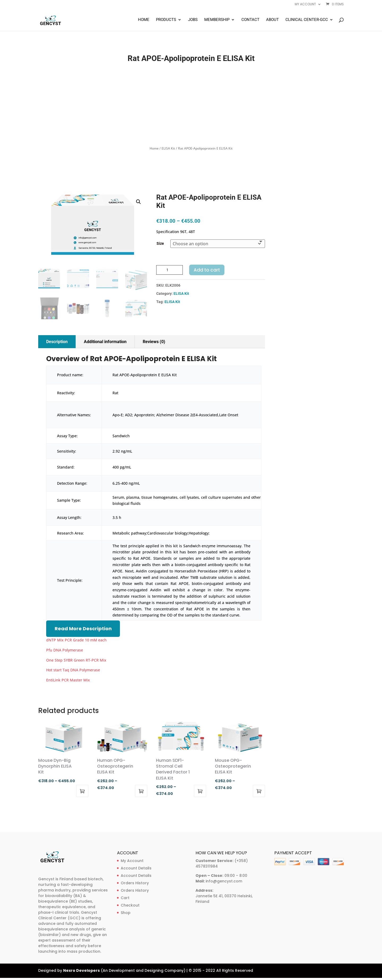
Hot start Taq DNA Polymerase (73, 670)
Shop (126, 913)
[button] (138, 202)
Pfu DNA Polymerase (65, 650)
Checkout (130, 905)
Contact (250, 20)
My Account (132, 861)
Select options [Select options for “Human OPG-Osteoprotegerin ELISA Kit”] (141, 791)
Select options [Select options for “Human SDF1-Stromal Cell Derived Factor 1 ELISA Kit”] (200, 791)
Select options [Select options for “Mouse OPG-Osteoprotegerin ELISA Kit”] (259, 791)
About (272, 20)
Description (57, 342)
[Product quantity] (170, 270)
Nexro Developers (81, 970)
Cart (125, 898)
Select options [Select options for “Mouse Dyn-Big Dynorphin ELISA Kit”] (82, 791)
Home (144, 20)
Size (160, 243)
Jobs (193, 20)
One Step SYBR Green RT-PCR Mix (76, 660)
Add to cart (207, 270)
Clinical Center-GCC (307, 20)
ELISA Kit (168, 148)
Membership (217, 20)
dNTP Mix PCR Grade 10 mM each (76, 640)
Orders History (135, 883)
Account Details (136, 868)
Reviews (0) (154, 342)
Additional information (105, 342)
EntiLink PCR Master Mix (68, 680)
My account (305, 5)
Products (166, 20)
